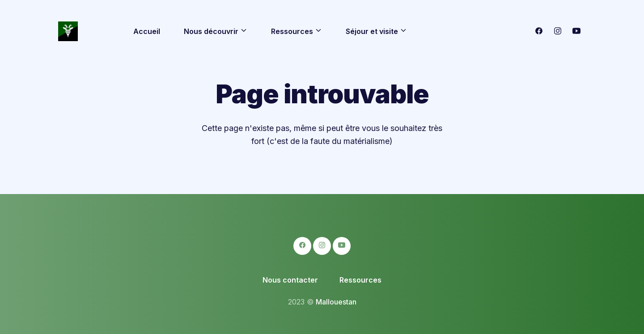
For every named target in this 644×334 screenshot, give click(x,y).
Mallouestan (336, 302)
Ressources (360, 280)
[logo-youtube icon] (576, 32)
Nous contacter (290, 280)
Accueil (147, 31)
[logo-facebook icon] (539, 32)
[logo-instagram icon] (558, 32)
